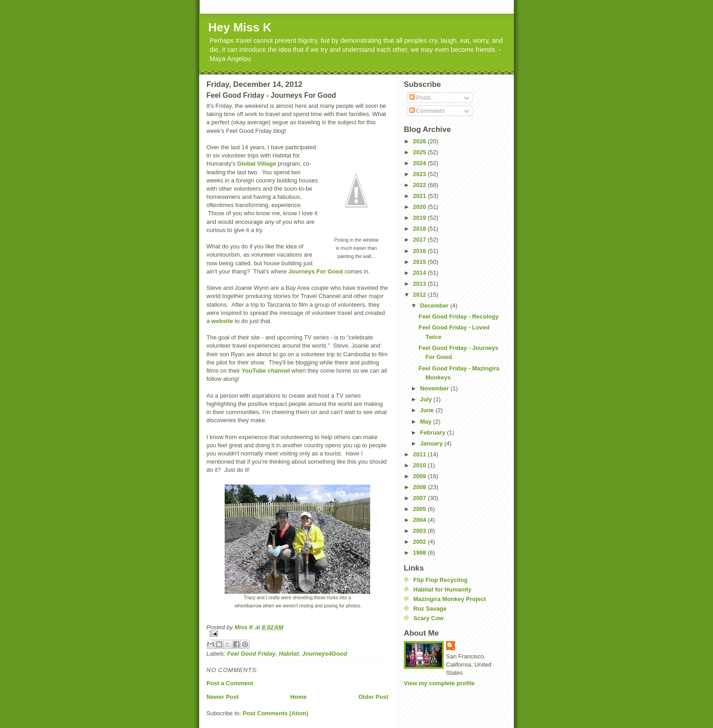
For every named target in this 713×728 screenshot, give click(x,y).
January (432, 443)
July (427, 399)
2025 (420, 152)
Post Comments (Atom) (276, 713)
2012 (420, 295)
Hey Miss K (240, 27)
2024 (420, 163)
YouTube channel (266, 371)
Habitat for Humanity (442, 589)
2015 (420, 262)
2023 (420, 174)
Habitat (289, 654)
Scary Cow (428, 618)
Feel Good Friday (251, 654)
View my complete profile (439, 683)
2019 (420, 218)
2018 (420, 229)
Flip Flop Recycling (440, 580)
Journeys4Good (324, 654)
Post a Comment (230, 683)
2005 (420, 509)
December (435, 306)
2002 (420, 542)
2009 (420, 476)
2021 (420, 196)
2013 (420, 284)
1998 (420, 553)
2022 (420, 185)
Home (298, 697)
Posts (420, 98)
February (434, 432)
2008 (420, 487)
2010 (420, 465)
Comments (427, 111)
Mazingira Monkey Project (450, 599)
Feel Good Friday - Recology (458, 316)
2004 (420, 520)
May (427, 422)
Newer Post (223, 697)
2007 (420, 498)
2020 (420, 207)
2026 (420, 141)
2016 (420, 251)
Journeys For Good (316, 271)
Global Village (257, 164)
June (428, 410)
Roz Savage (430, 609)
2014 (420, 273)
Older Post (373, 697)
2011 (420, 454)
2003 (420, 531)
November (435, 388)
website (222, 321)
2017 (420, 240)
